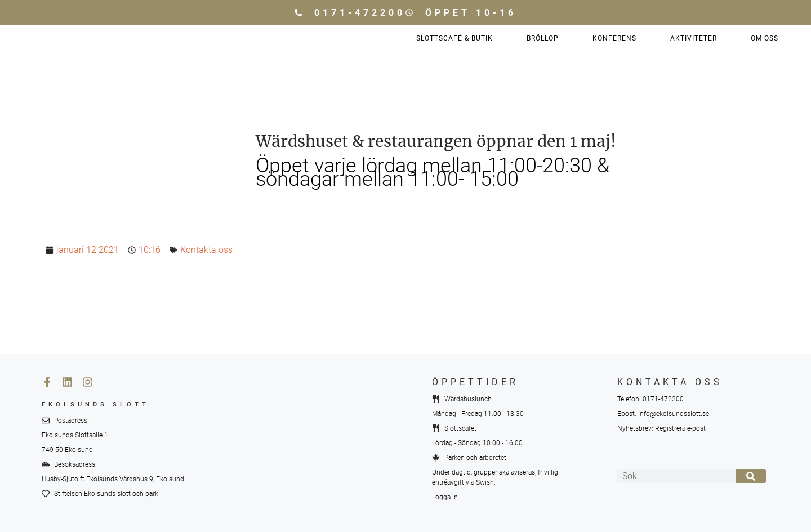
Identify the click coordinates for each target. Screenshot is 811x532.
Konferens (614, 38)
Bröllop (543, 38)
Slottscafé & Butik (454, 38)
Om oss (765, 38)
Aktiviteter (694, 38)
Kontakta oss (206, 250)
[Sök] (751, 476)
